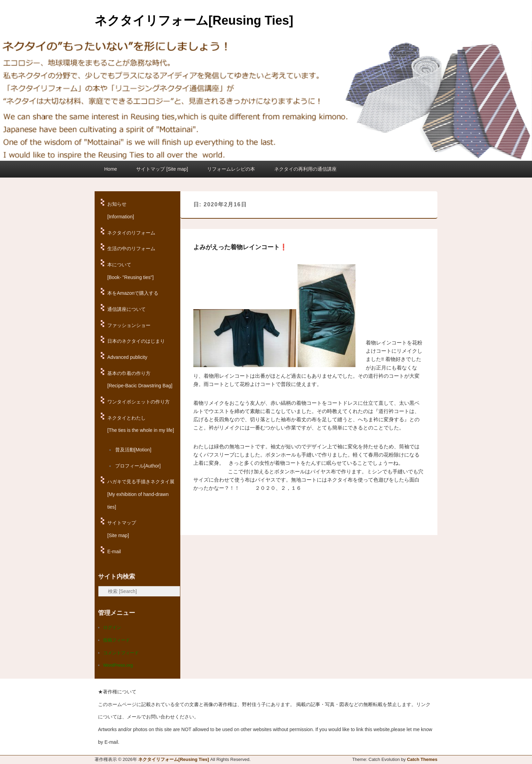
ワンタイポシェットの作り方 (138, 402)
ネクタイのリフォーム (131, 233)
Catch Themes (422, 759)
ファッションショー (129, 325)
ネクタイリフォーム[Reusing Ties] (194, 20)
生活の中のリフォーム (131, 248)
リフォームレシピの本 (231, 169)
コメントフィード (121, 653)
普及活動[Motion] (133, 450)
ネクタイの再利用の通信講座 (305, 169)
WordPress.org (118, 665)
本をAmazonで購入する (133, 293)
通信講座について (126, 309)
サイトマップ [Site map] (162, 169)
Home (111, 169)
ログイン (112, 627)
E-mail (114, 551)
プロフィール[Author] (138, 466)
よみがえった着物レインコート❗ (240, 247)
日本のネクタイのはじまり (136, 341)
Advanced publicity (127, 357)
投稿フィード (117, 640)
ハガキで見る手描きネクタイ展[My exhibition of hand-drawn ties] (141, 494)
